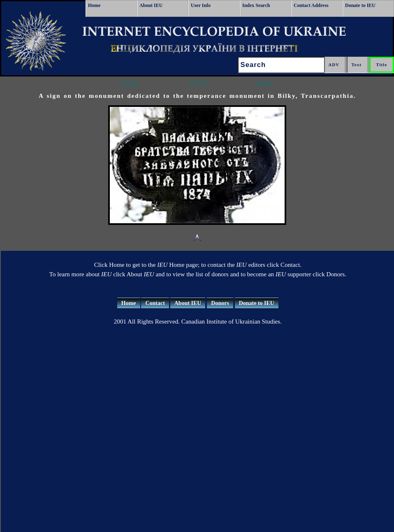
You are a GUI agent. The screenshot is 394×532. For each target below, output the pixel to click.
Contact (155, 303)
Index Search (256, 5)
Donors (220, 303)
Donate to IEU (360, 5)
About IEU (151, 5)
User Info (201, 5)
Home (94, 5)
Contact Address (311, 5)
